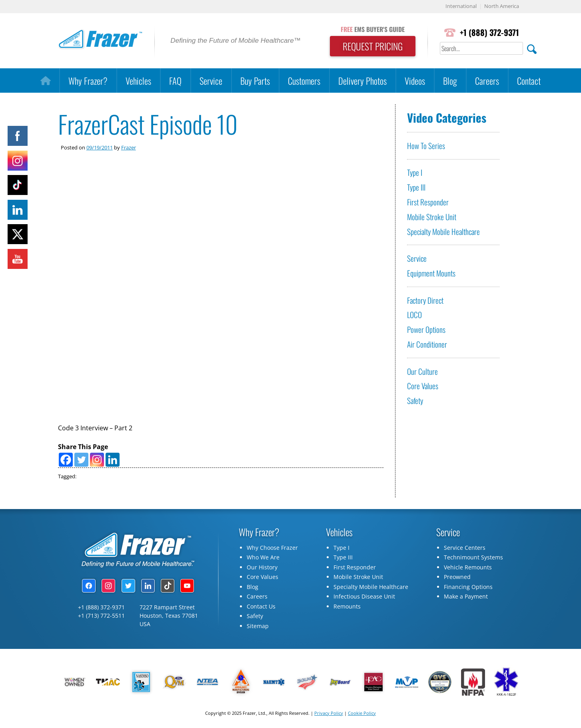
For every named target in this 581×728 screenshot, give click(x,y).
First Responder (428, 202)
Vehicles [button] (138, 81)
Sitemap (258, 627)
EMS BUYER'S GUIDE (371, 29)
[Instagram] (97, 460)
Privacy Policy (329, 714)
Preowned (457, 578)
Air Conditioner (427, 344)
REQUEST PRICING (371, 46)
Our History (262, 568)
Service (211, 81)
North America (502, 7)
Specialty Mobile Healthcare (443, 232)
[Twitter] (81, 460)
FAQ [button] (175, 81)
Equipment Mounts (431, 273)
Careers (487, 81)
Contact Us (261, 608)
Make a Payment (466, 598)
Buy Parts (255, 81)
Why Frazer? (88, 81)
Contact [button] (529, 81)
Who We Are (263, 559)
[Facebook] (66, 460)
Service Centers (465, 549)
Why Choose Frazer (272, 549)
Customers (304, 81)
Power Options (426, 329)
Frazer (129, 147)
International (461, 7)
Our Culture (422, 371)
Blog (450, 81)
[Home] (45, 81)
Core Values (423, 386)
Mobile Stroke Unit (432, 217)
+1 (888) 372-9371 (489, 33)
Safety (415, 401)
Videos (415, 81)
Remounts (347, 608)
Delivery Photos (362, 81)
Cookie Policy (362, 714)
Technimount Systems (473, 559)
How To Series (426, 146)
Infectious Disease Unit (364, 598)
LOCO (414, 315)
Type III (416, 187)
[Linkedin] (113, 460)
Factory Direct (425, 300)
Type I (415, 173)
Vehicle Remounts (468, 568)
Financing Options (468, 588)
